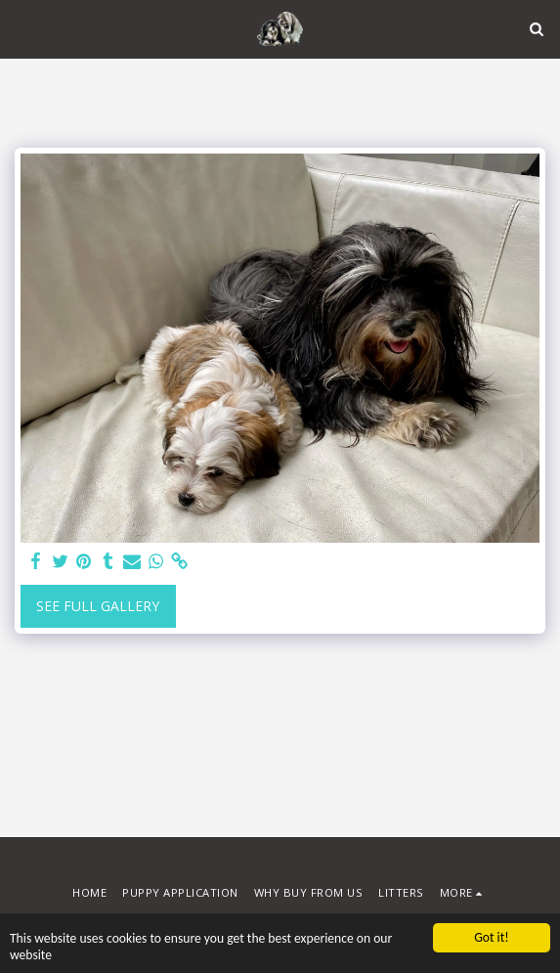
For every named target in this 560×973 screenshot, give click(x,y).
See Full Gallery (98, 606)
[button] (22, 28)
